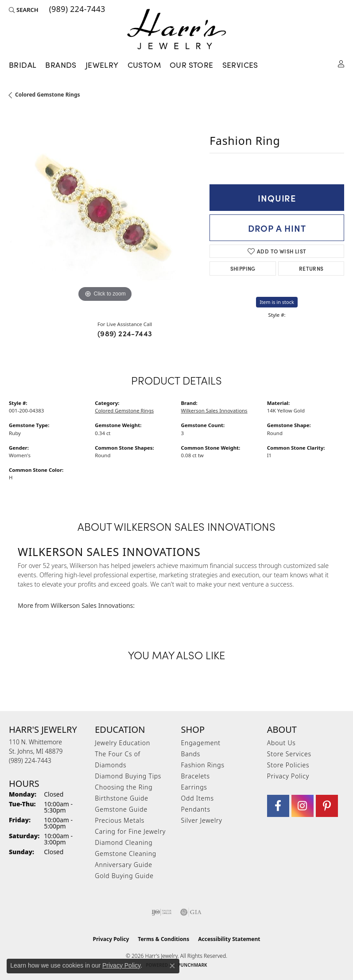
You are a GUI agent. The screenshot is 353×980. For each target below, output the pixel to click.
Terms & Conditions (163, 939)
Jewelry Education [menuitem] (122, 743)
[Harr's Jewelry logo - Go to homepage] (176, 29)
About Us (281, 743)
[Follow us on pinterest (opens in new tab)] (327, 806)
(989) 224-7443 (125, 333)
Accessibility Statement (229, 939)
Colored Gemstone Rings (48, 95)
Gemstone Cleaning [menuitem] (126, 854)
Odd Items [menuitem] (198, 798)
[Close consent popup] (172, 966)
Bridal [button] (23, 64)
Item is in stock (277, 302)
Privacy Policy (288, 776)
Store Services (289, 754)
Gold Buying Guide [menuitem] (124, 876)
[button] (24, 10)
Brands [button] (61, 64)
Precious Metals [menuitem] (120, 820)
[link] (76, 10)
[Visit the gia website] (191, 912)
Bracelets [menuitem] (196, 776)
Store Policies (288, 765)
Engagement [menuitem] (201, 743)
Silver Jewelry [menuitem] (202, 820)
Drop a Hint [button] (277, 228)
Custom (144, 64)
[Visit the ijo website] (161, 912)
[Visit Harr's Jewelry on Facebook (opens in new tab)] (278, 806)
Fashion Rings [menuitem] (203, 765)
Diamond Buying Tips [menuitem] (128, 776)
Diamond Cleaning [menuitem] (124, 842)
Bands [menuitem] (191, 754)
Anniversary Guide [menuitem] (123, 865)
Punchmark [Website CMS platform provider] (192, 965)
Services (240, 64)
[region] (105, 208)
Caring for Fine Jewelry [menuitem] (130, 831)
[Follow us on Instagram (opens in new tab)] (303, 806)
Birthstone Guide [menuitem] (122, 798)
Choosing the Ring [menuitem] (124, 787)
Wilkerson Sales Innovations (214, 410)
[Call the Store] (30, 760)
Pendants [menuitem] (196, 809)
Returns (311, 268)
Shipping (243, 268)
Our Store (192, 64)
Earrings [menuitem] (194, 787)
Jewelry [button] (102, 64)
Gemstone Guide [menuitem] (121, 809)
